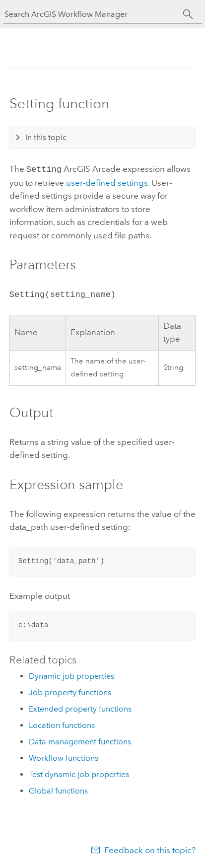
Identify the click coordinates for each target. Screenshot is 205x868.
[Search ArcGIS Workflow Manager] (94, 14)
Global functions (58, 789)
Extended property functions (80, 707)
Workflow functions (64, 756)
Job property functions (70, 690)
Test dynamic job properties (79, 772)
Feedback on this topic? (150, 848)
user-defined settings (107, 182)
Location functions (62, 723)
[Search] (188, 14)
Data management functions (80, 740)
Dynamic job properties (71, 674)
